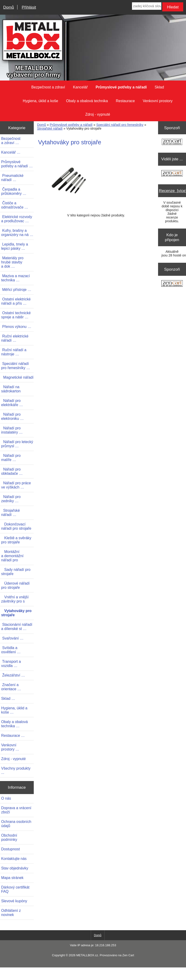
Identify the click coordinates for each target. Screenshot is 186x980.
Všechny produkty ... (16, 770)
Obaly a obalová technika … (14, 724)
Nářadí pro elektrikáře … (12, 403)
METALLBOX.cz (87, 955)
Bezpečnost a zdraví (48, 87)
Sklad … (8, 699)
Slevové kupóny (14, 901)
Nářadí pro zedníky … (11, 499)
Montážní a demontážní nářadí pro (12, 556)
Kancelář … (11, 152)
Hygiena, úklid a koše (41, 101)
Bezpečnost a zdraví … (11, 141)
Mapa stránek (12, 878)
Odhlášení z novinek (11, 913)
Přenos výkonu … (16, 327)
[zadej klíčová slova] (147, 6)
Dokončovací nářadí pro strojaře (16, 526)
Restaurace (125, 101)
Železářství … (13, 675)
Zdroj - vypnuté (98, 114)
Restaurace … (13, 736)
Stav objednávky (15, 868)
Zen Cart (128, 955)
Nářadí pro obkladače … (12, 471)
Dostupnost (10, 849)
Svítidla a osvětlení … (11, 650)
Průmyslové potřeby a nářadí (71, 125)
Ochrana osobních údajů (16, 824)
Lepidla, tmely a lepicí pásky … (15, 246)
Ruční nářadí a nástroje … (14, 352)
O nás (6, 798)
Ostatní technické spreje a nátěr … (16, 315)
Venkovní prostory (158, 101)
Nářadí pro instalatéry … (12, 430)
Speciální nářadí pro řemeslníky (120, 125)
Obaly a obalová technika (87, 101)
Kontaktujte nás (14, 859)
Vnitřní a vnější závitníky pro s (15, 599)
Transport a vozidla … (11, 664)
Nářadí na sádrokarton (11, 389)
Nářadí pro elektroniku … (12, 416)
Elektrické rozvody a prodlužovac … (17, 219)
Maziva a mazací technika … (15, 278)
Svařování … (12, 638)
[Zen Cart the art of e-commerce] (172, 142)
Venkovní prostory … (10, 747)
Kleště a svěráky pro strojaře (16, 540)
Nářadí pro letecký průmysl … (17, 444)
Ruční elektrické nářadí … (15, 338)
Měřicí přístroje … (16, 290)
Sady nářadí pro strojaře (16, 572)
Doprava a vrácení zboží (16, 810)
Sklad (159, 87)
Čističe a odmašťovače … (15, 205)
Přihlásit (29, 7)
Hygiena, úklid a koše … (14, 710)
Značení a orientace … (11, 687)
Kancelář (80, 87)
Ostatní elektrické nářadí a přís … (16, 301)
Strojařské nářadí (50, 128)
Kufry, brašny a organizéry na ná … (17, 233)
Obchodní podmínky (9, 837)
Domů (9, 7)
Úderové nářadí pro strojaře (15, 585)
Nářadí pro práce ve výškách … (16, 485)
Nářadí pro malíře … (11, 458)
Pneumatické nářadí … (12, 178)
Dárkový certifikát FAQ (15, 889)
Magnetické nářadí (17, 377)
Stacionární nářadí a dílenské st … (17, 627)
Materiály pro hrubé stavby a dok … (12, 262)
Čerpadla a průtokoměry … (14, 191)
